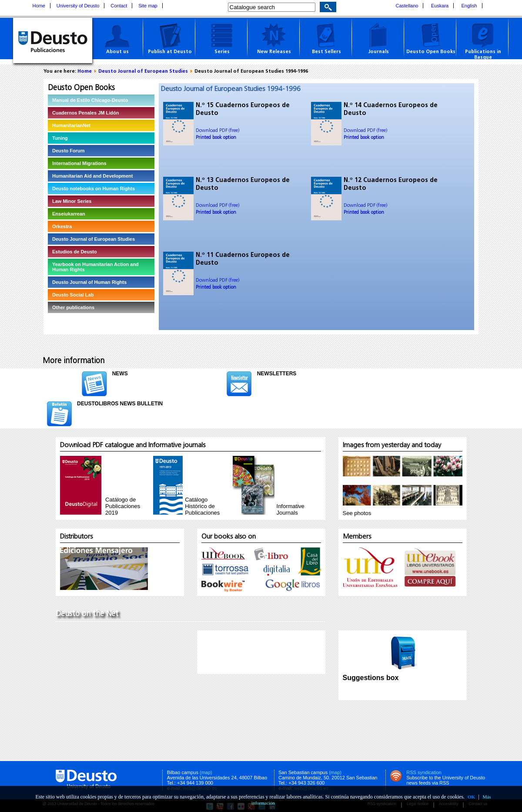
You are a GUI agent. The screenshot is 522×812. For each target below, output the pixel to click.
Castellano (407, 6)
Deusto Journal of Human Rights (89, 282)
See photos (357, 513)
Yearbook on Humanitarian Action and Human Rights (95, 267)
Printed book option (216, 138)
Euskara (440, 6)
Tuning (60, 138)
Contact (119, 6)
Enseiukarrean (69, 214)
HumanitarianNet (71, 125)
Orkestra (62, 226)
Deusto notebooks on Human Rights (94, 189)
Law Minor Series (72, 201)
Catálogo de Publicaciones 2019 (123, 506)
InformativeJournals (291, 509)
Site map (148, 6)
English (469, 6)
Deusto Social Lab (73, 295)
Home (39, 6)
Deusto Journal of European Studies (143, 72)
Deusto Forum (69, 151)
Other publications (73, 307)
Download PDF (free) (217, 131)
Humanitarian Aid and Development (92, 176)
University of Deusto (78, 6)
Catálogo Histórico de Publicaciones (202, 506)
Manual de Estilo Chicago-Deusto (90, 100)
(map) (206, 772)
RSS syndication (424, 772)
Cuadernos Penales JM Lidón (85, 113)
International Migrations (79, 163)
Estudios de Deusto (75, 252)
